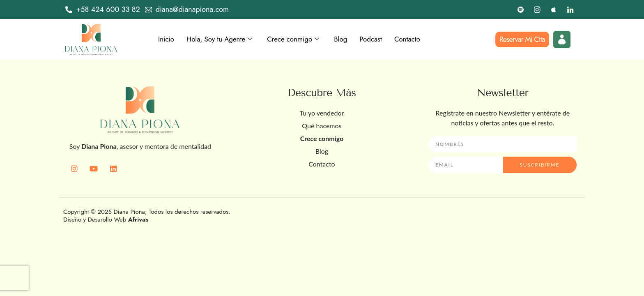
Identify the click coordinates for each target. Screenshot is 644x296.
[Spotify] (521, 9)
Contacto (419, 39)
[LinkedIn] (570, 9)
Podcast (380, 39)
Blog (349, 39)
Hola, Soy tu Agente (223, 39)
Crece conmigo (300, 39)
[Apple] (554, 9)
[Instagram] (537, 9)
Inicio (167, 39)
